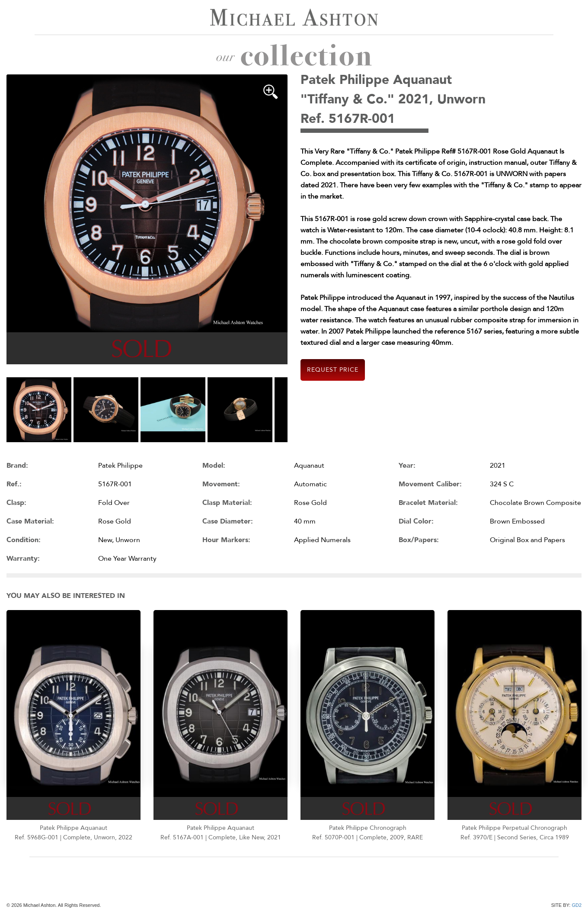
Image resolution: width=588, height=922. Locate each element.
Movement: (221, 484)
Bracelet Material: (428, 503)
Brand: (17, 466)
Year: (407, 466)
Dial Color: (416, 521)
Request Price (333, 370)
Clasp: (16, 503)
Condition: (24, 540)
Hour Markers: (226, 540)
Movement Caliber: (430, 484)
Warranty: (23, 559)
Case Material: (30, 521)
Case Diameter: (228, 521)
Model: (214, 466)
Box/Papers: (419, 540)
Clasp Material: (227, 503)
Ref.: (14, 484)
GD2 (577, 905)
